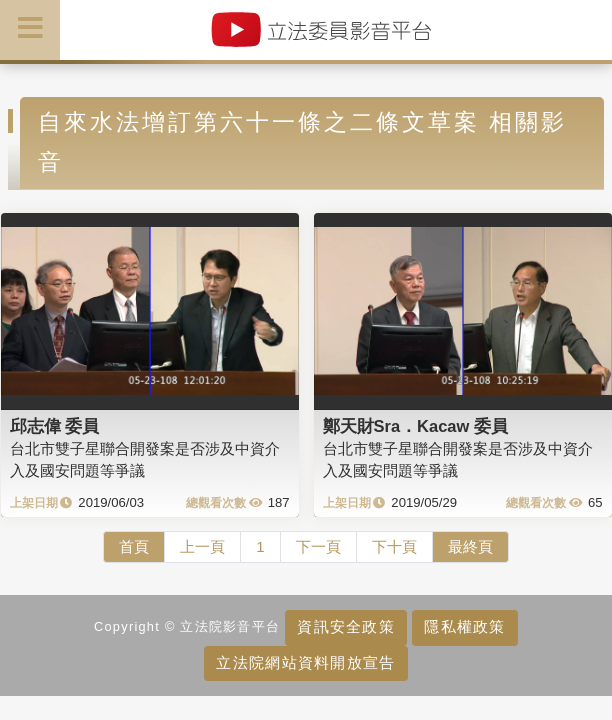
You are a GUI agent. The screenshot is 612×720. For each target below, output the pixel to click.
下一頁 (318, 546)
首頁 (134, 546)
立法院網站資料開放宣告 (305, 662)
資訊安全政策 (346, 626)
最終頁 (470, 546)
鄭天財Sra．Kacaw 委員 (415, 426)
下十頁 (394, 546)
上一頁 (202, 546)
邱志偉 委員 (55, 426)
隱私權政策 (464, 626)
